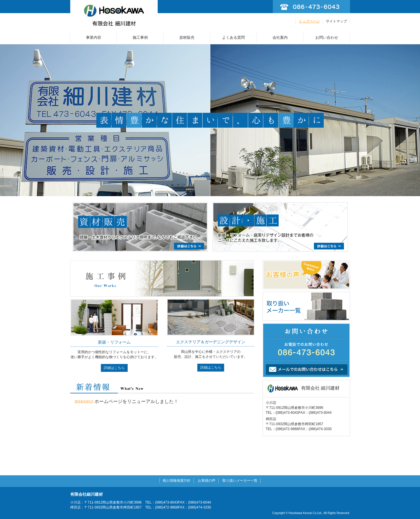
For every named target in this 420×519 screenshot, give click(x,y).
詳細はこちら (114, 368)
